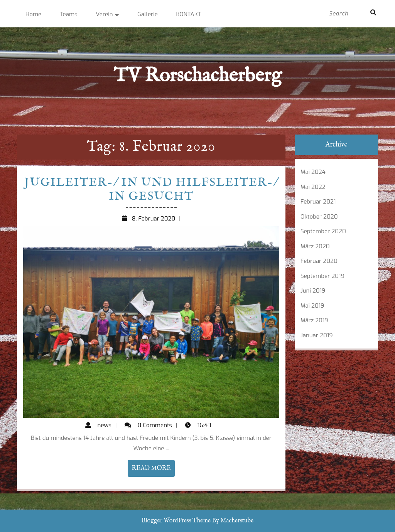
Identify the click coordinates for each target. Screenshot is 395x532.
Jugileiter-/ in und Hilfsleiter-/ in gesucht (151, 190)
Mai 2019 (312, 306)
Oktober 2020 (319, 217)
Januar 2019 (317, 335)
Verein (104, 14)
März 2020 (315, 246)
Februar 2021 (318, 202)
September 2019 (322, 276)
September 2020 (323, 231)
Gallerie (148, 14)
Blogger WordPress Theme (176, 521)
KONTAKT (188, 14)
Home (33, 14)
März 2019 (314, 320)
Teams (69, 14)
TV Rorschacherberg (197, 76)
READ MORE (153, 470)
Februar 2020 (319, 261)
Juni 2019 (313, 291)
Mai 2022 (313, 187)
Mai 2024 (313, 172)
